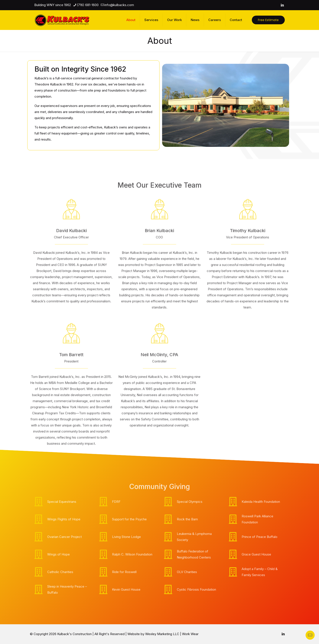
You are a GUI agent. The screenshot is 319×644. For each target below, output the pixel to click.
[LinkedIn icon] (282, 5)
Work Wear (190, 634)
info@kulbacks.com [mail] (119, 5)
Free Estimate (268, 20)
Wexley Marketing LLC (162, 634)
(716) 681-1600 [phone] (88, 5)
